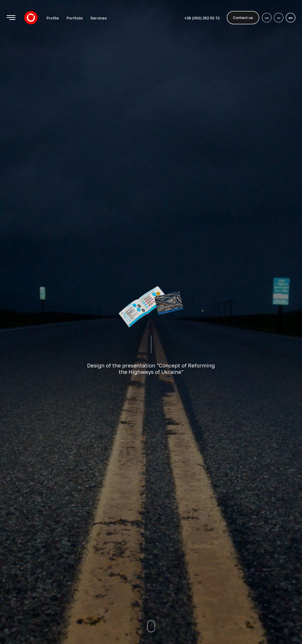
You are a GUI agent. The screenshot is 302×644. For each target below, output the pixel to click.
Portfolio (75, 18)
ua (267, 18)
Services (99, 18)
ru (279, 18)
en (291, 18)
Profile (53, 18)
